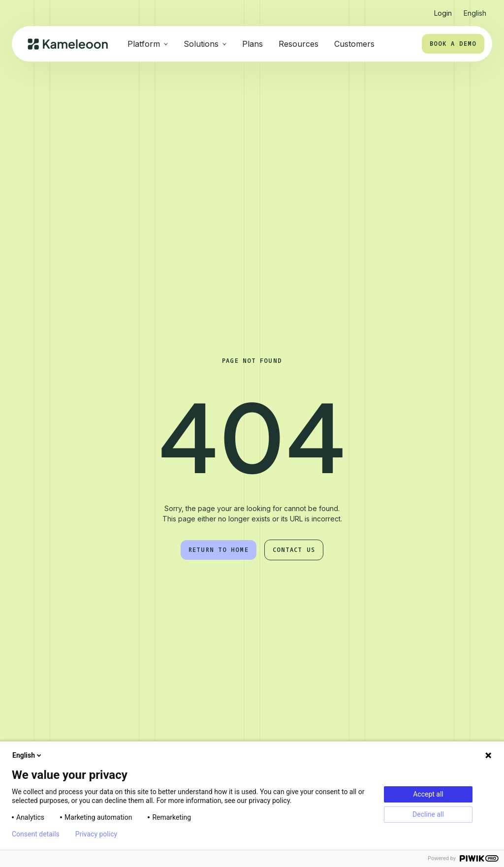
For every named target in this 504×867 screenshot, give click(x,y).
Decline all (428, 814)
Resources (299, 44)
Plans (252, 44)
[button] (475, 9)
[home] (68, 44)
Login (443, 13)
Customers (354, 44)
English (28, 755)
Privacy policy (96, 834)
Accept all (428, 794)
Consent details (36, 834)
